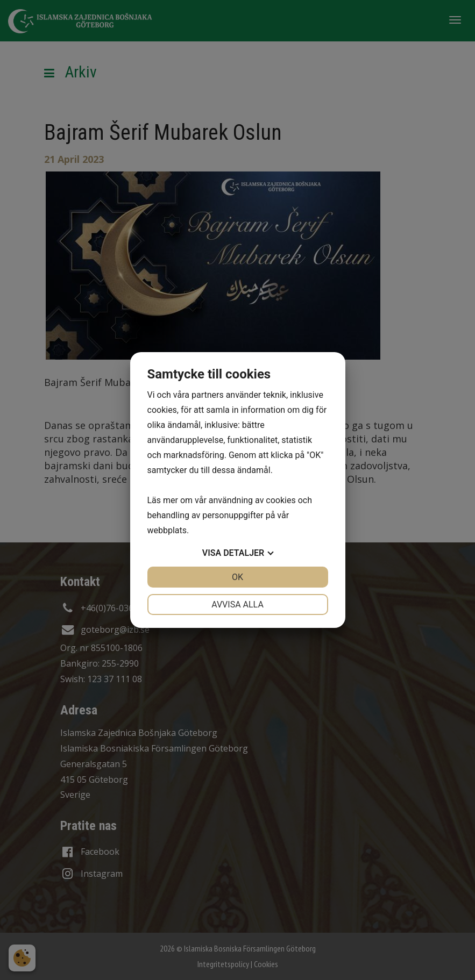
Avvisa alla (237, 605)
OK (237, 577)
